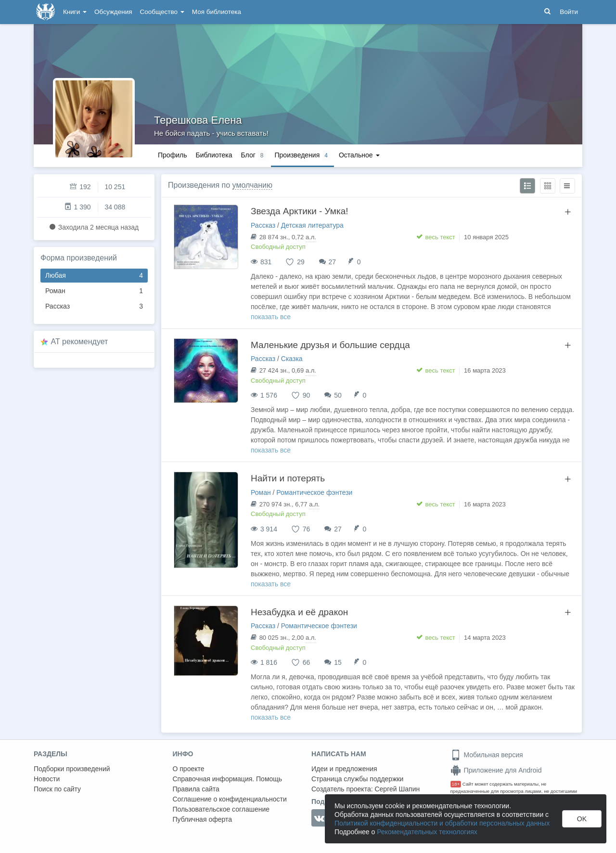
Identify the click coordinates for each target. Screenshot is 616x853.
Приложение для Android (496, 770)
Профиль (172, 155)
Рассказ (94, 306)
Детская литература (312, 225)
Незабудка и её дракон (299, 612)
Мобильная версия (487, 755)
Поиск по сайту (57, 789)
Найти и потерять (288, 478)
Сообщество (162, 12)
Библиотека (214, 155)
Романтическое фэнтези (314, 492)
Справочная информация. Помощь (228, 779)
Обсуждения (113, 12)
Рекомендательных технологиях (427, 832)
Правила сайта (196, 789)
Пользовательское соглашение (221, 809)
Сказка (292, 359)
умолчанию (252, 185)
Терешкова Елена (198, 120)
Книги (75, 12)
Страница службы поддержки (357, 779)
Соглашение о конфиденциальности (230, 799)
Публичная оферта (203, 819)
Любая (94, 276)
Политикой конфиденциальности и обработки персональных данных (442, 823)
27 (333, 262)
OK (582, 819)
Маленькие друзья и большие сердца (330, 345)
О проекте (189, 769)
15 (338, 662)
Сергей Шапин (397, 789)
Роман (94, 291)
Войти (569, 12)
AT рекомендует (80, 342)
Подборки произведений (72, 769)
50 (338, 395)
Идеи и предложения (344, 769)
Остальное (359, 155)
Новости (47, 779)
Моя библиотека (217, 12)
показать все (271, 317)
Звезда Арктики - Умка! (299, 211)
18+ (456, 784)
